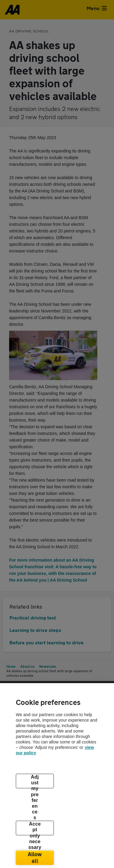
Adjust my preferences (35, 781)
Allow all (35, 857)
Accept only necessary (35, 828)
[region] (57, 776)
